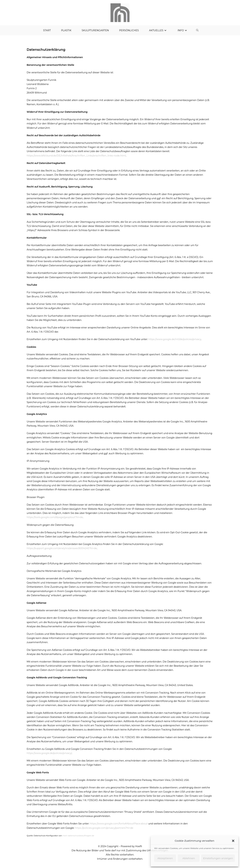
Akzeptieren (165, 858)
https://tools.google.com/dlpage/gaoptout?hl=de (55, 519)
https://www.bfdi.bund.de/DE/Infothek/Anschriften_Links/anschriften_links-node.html (76, 157)
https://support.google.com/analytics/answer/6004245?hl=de (62, 550)
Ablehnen (189, 858)
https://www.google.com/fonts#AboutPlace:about (119, 826)
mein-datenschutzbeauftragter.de (78, 837)
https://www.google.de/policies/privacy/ (49, 755)
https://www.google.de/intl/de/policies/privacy (175, 341)
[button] (233, 841)
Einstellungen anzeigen (218, 858)
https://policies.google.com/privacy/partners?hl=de (104, 830)
